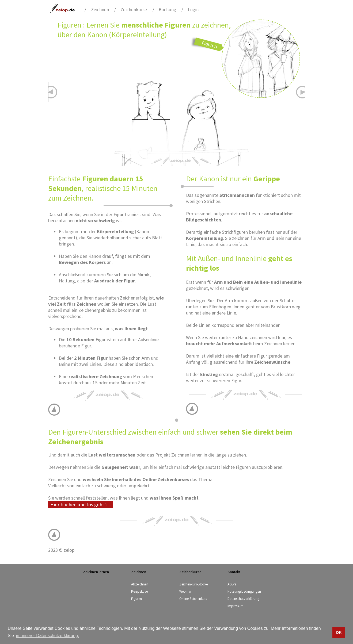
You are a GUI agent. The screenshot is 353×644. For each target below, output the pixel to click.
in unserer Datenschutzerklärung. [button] (48, 636)
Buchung (167, 10)
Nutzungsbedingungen (244, 591)
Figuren (136, 599)
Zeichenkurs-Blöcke (193, 584)
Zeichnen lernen (96, 572)
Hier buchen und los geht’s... (81, 505)
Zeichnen (100, 10)
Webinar (185, 591)
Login (193, 10)
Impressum (236, 606)
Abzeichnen (140, 584)
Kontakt (234, 572)
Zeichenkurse (134, 10)
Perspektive (139, 591)
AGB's (232, 584)
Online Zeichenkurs (193, 599)
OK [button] (339, 632)
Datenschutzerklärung (243, 599)
